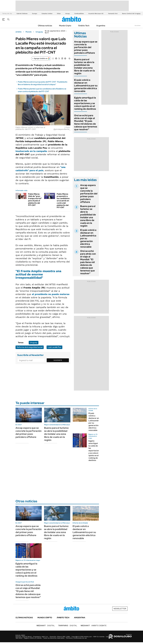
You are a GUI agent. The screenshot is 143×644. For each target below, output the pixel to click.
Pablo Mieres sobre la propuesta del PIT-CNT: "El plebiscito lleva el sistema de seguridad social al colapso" (43, 83)
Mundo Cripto (65, 26)
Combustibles (79, 14)
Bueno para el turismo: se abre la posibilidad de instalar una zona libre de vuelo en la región (84, 66)
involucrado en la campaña (31, 151)
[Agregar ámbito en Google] (41, 58)
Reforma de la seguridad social (30, 347)
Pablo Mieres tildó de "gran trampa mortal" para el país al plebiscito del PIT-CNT (35, 200)
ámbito (19, 32)
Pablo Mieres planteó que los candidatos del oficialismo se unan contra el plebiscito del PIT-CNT (42, 90)
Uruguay (39, 32)
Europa (35, 14)
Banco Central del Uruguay (131, 14)
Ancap (68, 14)
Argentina (101, 26)
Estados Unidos (47, 14)
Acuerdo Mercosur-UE (96, 14)
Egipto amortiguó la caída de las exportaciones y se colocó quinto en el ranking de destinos (85, 103)
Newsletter (138, 25)
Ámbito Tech (84, 26)
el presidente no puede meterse (51, 294)
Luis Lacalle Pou (54, 347)
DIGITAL (46, 626)
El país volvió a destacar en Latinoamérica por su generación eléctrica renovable (86, 86)
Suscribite (58, 360)
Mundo (29, 32)
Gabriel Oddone (22, 14)
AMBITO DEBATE (94, 626)
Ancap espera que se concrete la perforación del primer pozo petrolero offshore (86, 47)
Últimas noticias (45, 26)
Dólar (59, 14)
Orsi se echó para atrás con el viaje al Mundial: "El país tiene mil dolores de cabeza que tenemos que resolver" (86, 122)
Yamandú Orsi (113, 14)
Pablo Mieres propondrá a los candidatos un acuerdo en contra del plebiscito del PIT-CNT (63, 201)
